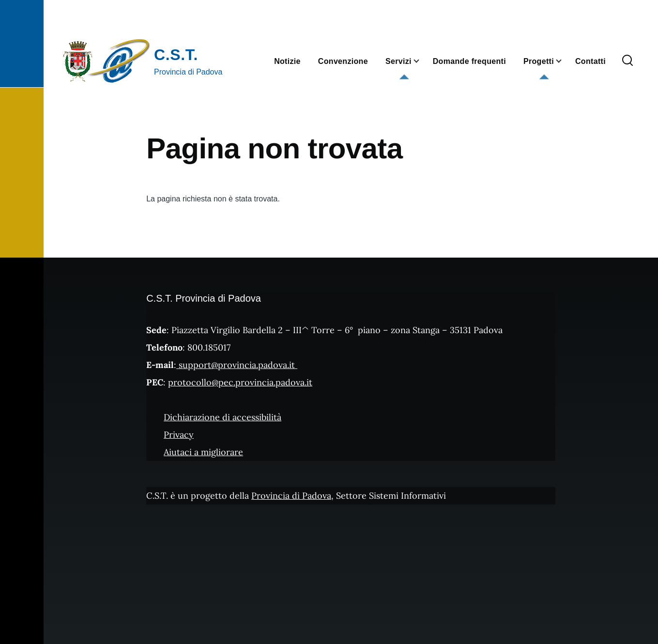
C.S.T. (176, 55)
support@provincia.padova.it (237, 365)
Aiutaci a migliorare (203, 452)
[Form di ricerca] (627, 61)
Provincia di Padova (291, 496)
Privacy (179, 435)
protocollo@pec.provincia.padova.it (240, 382)
